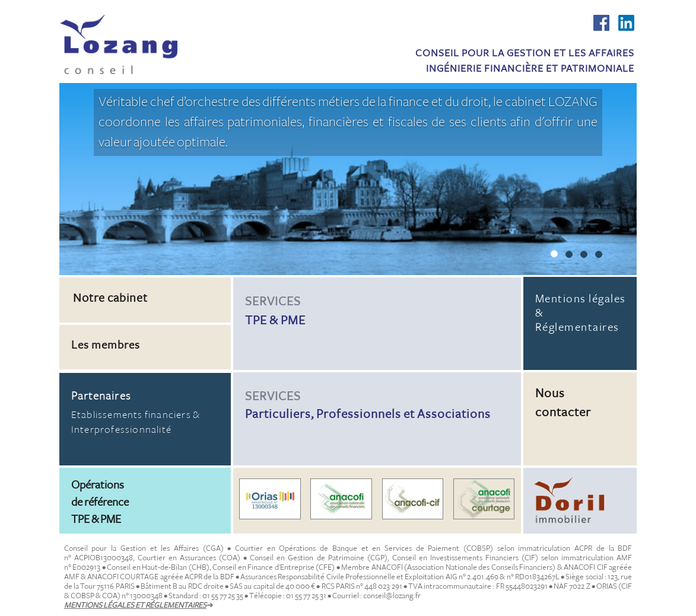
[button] (145, 324)
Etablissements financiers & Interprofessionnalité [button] (145, 412)
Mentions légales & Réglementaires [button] (581, 313)
